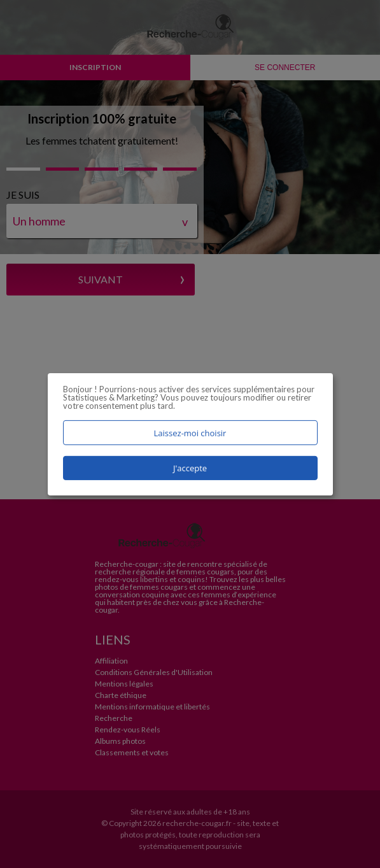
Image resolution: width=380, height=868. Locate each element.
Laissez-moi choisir (190, 432)
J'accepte (190, 468)
